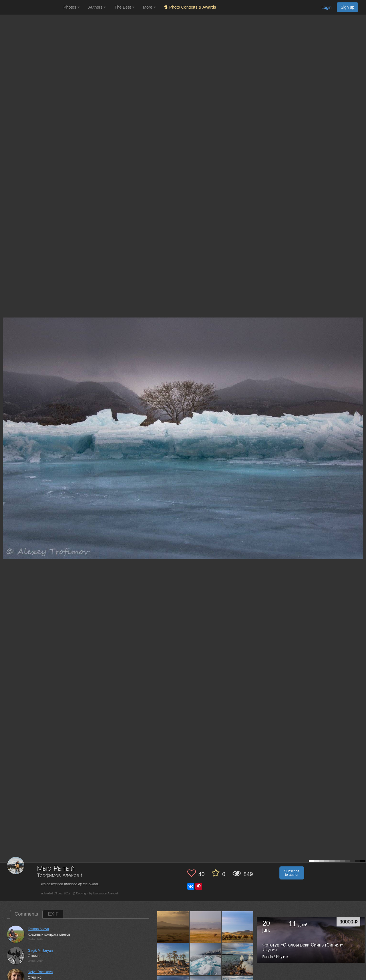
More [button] (149, 7)
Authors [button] (97, 7)
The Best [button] (124, 7)
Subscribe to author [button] (292, 873)
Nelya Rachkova (40, 972)
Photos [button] (72, 7)
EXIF (53, 914)
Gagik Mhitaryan (40, 951)
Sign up (347, 7)
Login (326, 7)
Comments (26, 914)
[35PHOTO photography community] (31, 7)
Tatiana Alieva (38, 929)
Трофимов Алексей (60, 876)
